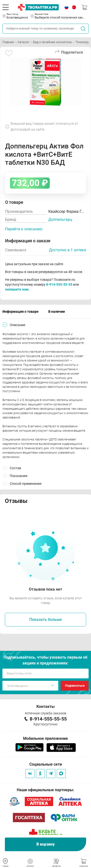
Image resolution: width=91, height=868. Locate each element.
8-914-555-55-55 (59, 284)
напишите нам (17, 289)
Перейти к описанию (24, 229)
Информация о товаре (21, 312)
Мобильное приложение (45, 738)
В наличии (57, 312)
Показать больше (46, 619)
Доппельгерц (60, 219)
